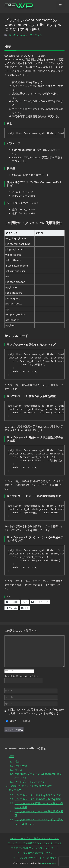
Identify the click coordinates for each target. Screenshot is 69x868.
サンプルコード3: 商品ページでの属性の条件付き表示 (39, 805)
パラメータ (21, 766)
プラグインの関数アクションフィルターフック (34, 848)
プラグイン (36, 35)
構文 (17, 762)
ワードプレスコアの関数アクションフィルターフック (35, 843)
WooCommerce (18, 35)
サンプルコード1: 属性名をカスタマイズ (38, 795)
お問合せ (52, 858)
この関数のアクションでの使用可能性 (30, 786)
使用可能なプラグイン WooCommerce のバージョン (38, 776)
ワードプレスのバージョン (30, 782)
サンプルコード (18, 790)
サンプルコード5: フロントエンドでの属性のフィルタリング (39, 821)
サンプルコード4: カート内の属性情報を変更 (39, 813)
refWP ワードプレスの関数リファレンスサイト (35, 838)
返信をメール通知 (17, 721)
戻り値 (18, 770)
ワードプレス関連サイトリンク (29, 858)
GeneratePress (48, 863)
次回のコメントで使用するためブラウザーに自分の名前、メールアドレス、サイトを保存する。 (36, 711)
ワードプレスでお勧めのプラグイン (35, 853)
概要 (11, 756)
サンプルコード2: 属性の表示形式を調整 (38, 799)
